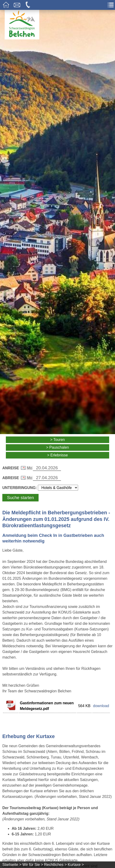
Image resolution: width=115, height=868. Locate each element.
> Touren (57, 440)
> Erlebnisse (58, 455)
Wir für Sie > (33, 865)
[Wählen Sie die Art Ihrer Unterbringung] (58, 488)
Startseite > (12, 865)
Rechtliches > (56, 865)
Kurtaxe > (76, 865)
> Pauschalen (57, 447)
